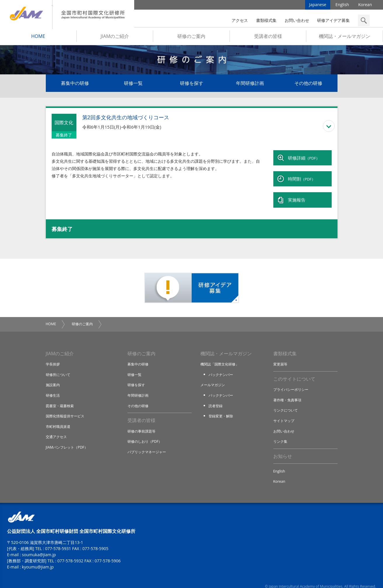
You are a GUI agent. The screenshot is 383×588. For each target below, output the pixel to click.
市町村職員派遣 (59, 418)
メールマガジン (214, 377)
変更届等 (281, 356)
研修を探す (192, 85)
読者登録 (216, 397)
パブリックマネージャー (148, 444)
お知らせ (283, 449)
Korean (365, 6)
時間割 (302, 176)
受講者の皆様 (268, 38)
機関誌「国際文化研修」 (221, 356)
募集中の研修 (75, 85)
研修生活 (53, 387)
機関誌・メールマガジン (344, 38)
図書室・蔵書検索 (61, 397)
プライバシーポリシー (292, 382)
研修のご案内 (191, 38)
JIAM (26, 15)
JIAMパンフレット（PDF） (68, 439)
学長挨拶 (53, 356)
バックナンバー (222, 366)
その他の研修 (308, 85)
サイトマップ (285, 413)
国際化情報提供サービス (67, 408)
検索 (364, 20)
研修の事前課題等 (143, 423)
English (342, 6)
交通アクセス (57, 428)
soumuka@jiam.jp (39, 548)
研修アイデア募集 (333, 20)
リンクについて (287, 402)
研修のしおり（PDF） (146, 433)
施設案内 (53, 377)
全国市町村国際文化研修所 (93, 15)
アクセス (240, 20)
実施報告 (297, 193)
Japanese (318, 6)
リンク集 (281, 433)
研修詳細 (304, 158)
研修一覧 (133, 85)
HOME (38, 38)
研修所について (59, 366)
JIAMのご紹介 (115, 38)
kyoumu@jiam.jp (38, 560)
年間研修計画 (250, 85)
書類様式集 (266, 20)
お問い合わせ (297, 20)
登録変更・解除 (222, 408)
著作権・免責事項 (288, 392)
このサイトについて (294, 371)
